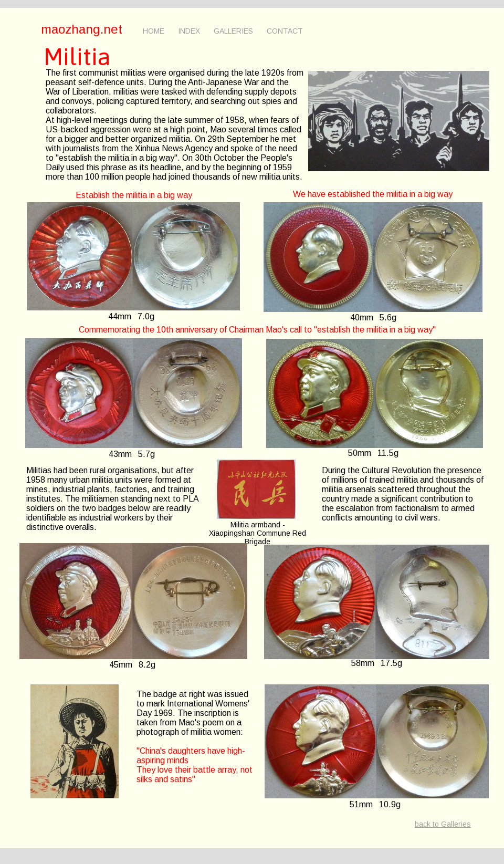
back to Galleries (443, 824)
